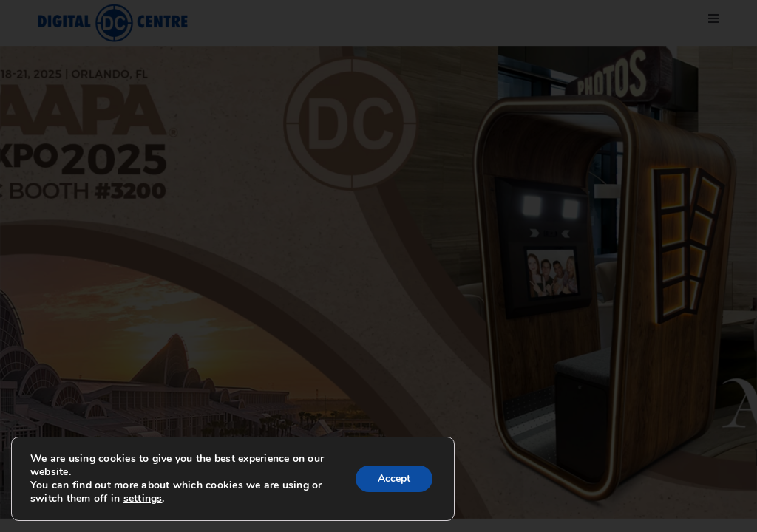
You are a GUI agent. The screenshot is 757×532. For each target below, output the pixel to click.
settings (143, 499)
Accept (394, 478)
